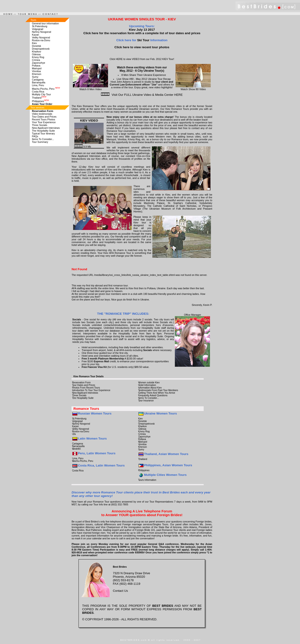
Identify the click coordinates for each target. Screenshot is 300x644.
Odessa (36, 54)
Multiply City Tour (41, 94)
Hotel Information (147, 385)
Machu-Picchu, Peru (46, 89)
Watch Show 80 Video (193, 88)
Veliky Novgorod (41, 37)
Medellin (76, 449)
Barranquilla (39, 82)
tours (167, 319)
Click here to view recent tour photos (142, 47)
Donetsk (36, 46)
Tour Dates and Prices (44, 117)
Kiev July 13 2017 (142, 30)
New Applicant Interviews (46, 128)
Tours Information (147, 480)
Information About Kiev (150, 388)
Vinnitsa (36, 71)
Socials (77, 319)
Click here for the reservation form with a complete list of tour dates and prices (142, 33)
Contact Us (120, 591)
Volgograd (37, 29)
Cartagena (38, 80)
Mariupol (37, 68)
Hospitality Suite (151, 328)
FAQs (35, 136)
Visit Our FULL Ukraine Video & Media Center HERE (147, 95)
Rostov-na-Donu (41, 40)
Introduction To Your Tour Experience (91, 390)
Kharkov (36, 52)
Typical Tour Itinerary (43, 133)
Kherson (37, 74)
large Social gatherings (137, 153)
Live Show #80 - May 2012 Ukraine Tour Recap (144, 79)
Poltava (36, 66)
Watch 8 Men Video (90, 88)
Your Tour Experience (44, 122)
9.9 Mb (83, 147)
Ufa (74, 434)
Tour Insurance (146, 401)
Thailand (39, 98)
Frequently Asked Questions (153, 395)
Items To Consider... (43, 139)
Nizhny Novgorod (41, 32)
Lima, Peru (38, 85)
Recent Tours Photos (43, 119)
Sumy (35, 77)
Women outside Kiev (149, 383)
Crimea (36, 60)
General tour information (45, 23)
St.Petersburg (39, 26)
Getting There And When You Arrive (157, 393)
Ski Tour (143, 40)
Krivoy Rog (38, 57)
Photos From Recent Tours (86, 388)
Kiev (34, 43)
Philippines (40, 101)
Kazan (35, 35)
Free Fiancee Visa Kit (94, 367)
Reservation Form (81, 383)
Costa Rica (38, 92)
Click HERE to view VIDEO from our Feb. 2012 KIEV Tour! (142, 59)
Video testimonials (42, 114)
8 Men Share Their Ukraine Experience (144, 75)
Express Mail (101, 361)
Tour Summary (40, 142)
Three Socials (39, 125)
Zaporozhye (38, 63)
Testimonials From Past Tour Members (158, 390)
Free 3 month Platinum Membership (103, 359)
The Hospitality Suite (43, 131)
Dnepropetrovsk (41, 49)
